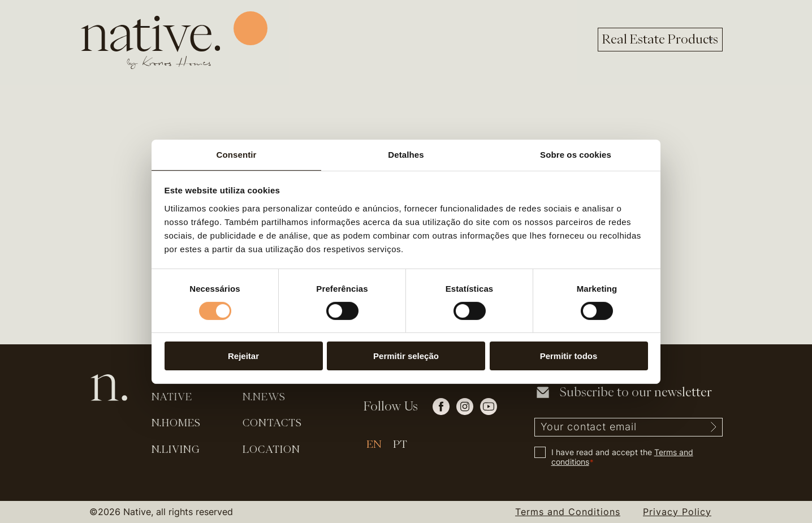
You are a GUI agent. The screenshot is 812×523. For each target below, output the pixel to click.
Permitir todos (569, 356)
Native (172, 397)
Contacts (272, 423)
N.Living (176, 449)
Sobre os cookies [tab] (576, 154)
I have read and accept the (622, 457)
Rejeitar (243, 356)
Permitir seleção (406, 356)
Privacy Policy (677, 512)
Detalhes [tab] (406, 154)
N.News (264, 397)
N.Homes (176, 423)
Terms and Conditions (568, 512)
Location (271, 449)
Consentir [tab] (237, 154)
